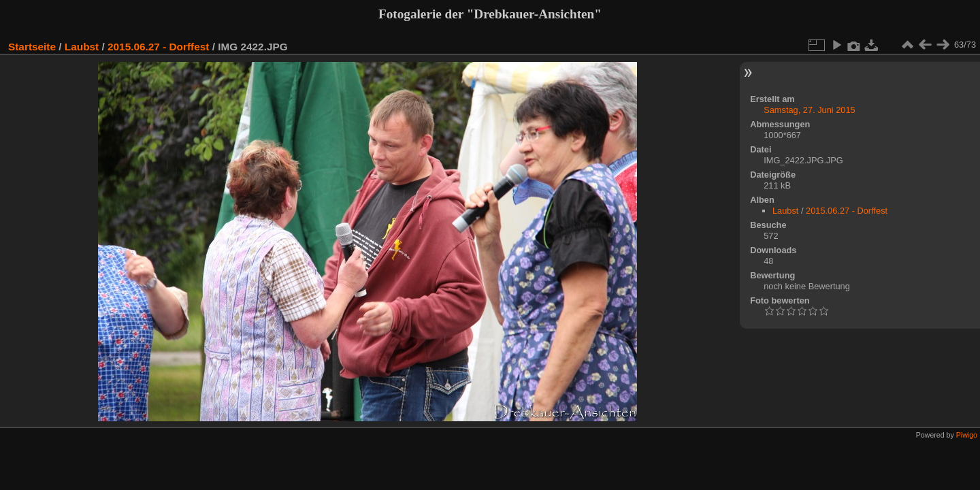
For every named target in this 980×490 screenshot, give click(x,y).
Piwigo (967, 435)
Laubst (82, 47)
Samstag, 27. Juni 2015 (809, 110)
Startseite (32, 47)
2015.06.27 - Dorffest (158, 47)
